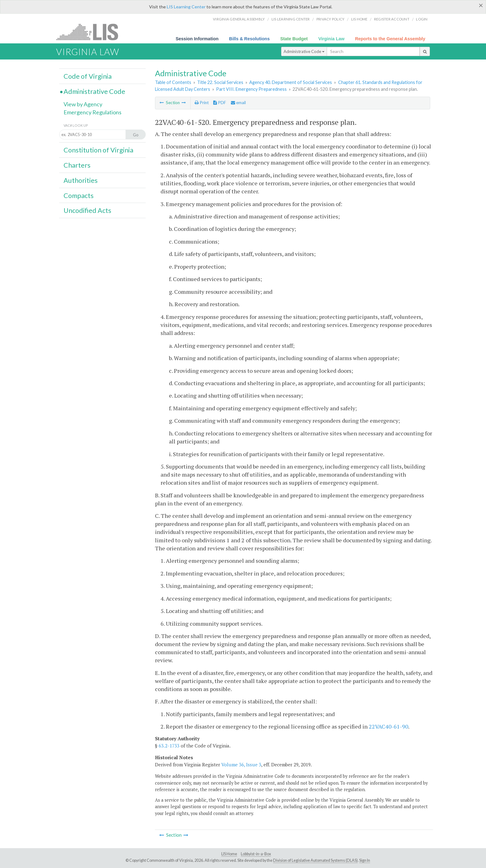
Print (202, 103)
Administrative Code (304, 51)
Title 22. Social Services (220, 82)
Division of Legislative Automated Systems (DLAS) (315, 860)
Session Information (197, 39)
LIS (91, 32)
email (238, 103)
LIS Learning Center (186, 7)
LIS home (359, 19)
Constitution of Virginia (98, 150)
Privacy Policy (331, 19)
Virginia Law (331, 39)
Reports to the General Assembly (390, 39)
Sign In (365, 860)
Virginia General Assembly (239, 19)
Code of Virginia (88, 76)
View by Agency (83, 104)
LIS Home (229, 854)
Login (422, 19)
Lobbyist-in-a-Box (256, 854)
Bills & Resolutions (249, 39)
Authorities (81, 180)
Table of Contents (173, 82)
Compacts (79, 196)
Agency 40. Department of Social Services (291, 82)
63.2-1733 (169, 746)
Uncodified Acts (87, 210)
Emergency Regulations (93, 112)
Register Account (392, 19)
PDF (220, 103)
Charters (77, 165)
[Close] (481, 5)
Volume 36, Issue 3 (241, 764)
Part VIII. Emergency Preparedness (251, 89)
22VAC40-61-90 (389, 726)
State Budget (294, 39)
